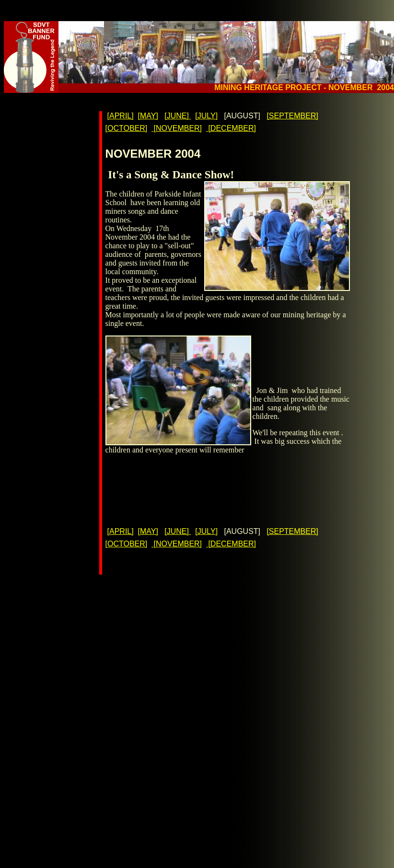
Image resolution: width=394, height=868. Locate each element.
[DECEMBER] (231, 128)
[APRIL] (121, 116)
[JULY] (206, 116)
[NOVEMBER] (177, 128)
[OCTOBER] (127, 128)
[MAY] (148, 116)
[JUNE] (178, 116)
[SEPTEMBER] (292, 116)
